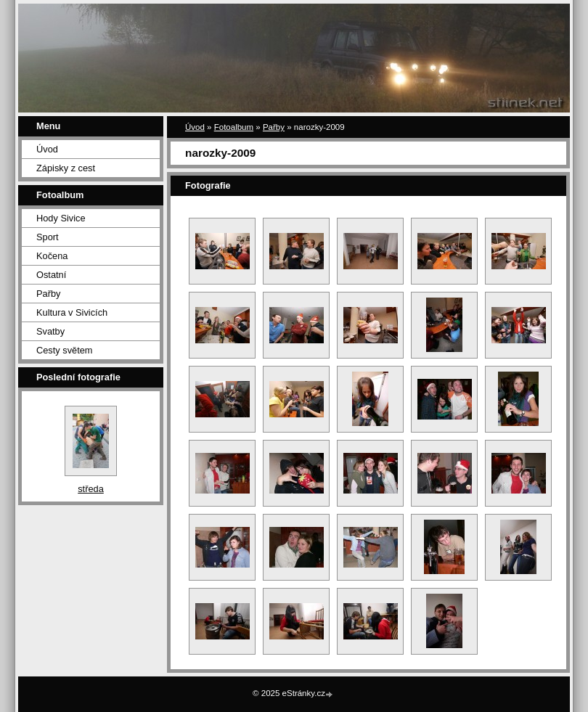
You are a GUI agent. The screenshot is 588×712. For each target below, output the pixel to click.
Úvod (47, 149)
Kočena (52, 256)
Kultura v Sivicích (72, 312)
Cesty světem (65, 350)
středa (91, 489)
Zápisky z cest (66, 168)
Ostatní (51, 275)
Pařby (48, 294)
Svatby (50, 331)
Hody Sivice (61, 218)
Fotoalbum (234, 127)
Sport (48, 237)
